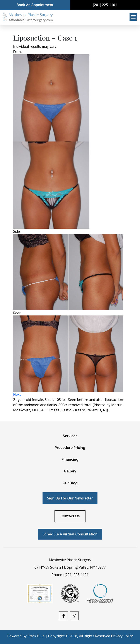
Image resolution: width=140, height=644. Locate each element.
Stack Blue (36, 636)
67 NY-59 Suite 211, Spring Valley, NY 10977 (70, 567)
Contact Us (70, 516)
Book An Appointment (35, 5)
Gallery (70, 471)
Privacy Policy (122, 636)
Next (17, 394)
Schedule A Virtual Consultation (70, 534)
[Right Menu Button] (133, 17)
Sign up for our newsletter (70, 498)
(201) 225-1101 (105, 5)
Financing (70, 459)
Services (70, 436)
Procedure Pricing (70, 448)
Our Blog (70, 483)
